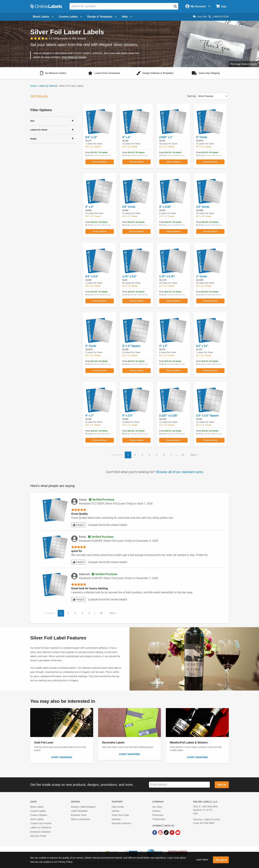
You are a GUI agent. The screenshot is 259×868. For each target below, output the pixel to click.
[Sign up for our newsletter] (179, 785)
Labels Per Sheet (39, 130)
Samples (116, 819)
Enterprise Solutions (41, 832)
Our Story (157, 807)
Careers (156, 811)
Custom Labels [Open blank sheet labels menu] (70, 17)
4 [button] (149, 455)
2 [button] (135, 455)
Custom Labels (38, 811)
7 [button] (171, 455)
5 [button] (157, 455)
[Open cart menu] (221, 6)
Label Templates (79, 811)
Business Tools (79, 815)
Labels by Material (48, 86)
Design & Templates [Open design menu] (102, 17)
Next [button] (193, 455)
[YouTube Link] (178, 832)
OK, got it (221, 860)
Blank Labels (37, 807)
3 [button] (142, 455)
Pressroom (158, 815)
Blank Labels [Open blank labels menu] (43, 17)
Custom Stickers (39, 815)
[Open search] (175, 6)
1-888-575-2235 (219, 17)
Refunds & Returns (121, 823)
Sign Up (222, 785)
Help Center (118, 807)
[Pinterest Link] (172, 832)
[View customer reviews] (58, 39)
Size (32, 121)
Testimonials (159, 819)
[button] (53, 73)
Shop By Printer (38, 836)
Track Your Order (120, 815)
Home (33, 86)
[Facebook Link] (155, 832)
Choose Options (100, 162)
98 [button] (101, 613)
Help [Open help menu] (127, 17)
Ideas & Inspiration (80, 819)
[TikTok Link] (167, 832)
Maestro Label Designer (83, 807)
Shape (33, 139)
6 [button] (164, 455)
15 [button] (183, 455)
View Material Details (74, 57)
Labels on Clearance (41, 827)
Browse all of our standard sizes (180, 472)
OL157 (254, 64)
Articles (115, 811)
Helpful (78, 525)
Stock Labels (37, 819)
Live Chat (200, 17)
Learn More (202, 860)
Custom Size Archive (41, 823)
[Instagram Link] (161, 832)
